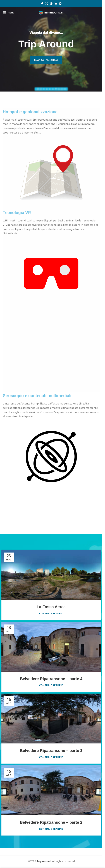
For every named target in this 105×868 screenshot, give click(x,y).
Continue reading (51, 613)
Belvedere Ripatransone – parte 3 (51, 751)
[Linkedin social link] (56, 4)
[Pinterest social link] (51, 4)
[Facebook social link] (42, 4)
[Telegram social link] (60, 4)
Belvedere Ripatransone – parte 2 (51, 822)
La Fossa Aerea (51, 607)
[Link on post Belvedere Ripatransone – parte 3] (51, 719)
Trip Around (44, 861)
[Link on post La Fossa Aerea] (51, 575)
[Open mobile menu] (9, 13)
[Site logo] (51, 12)
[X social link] (47, 4)
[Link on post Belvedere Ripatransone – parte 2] (51, 790)
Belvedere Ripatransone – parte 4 (51, 679)
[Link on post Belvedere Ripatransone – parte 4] (51, 647)
